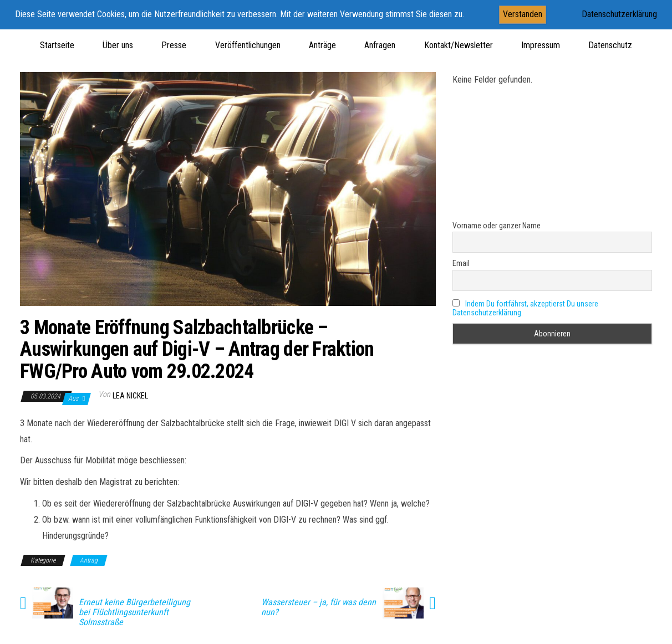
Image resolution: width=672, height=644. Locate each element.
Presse (174, 45)
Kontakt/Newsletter (459, 45)
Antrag (89, 560)
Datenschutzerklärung (619, 14)
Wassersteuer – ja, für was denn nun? (319, 607)
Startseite (57, 45)
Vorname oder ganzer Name (497, 226)
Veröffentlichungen (248, 45)
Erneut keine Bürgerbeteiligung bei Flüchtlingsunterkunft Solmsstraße (134, 612)
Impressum (541, 45)
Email (461, 263)
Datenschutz (610, 45)
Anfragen (380, 45)
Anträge (322, 45)
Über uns (118, 45)
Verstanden (523, 14)
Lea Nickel (130, 396)
